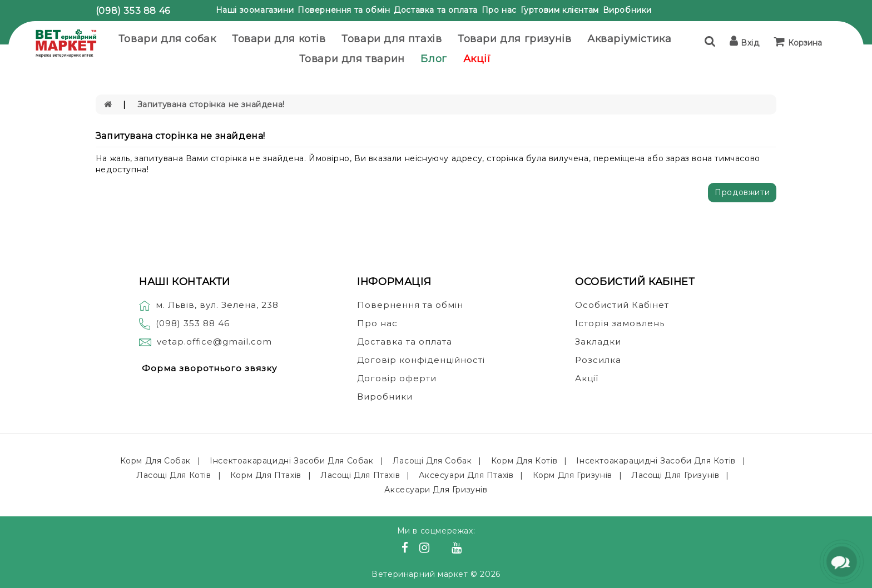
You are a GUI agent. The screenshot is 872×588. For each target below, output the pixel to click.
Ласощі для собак (432, 461)
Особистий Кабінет (622, 305)
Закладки (598, 342)
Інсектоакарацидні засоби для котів (656, 461)
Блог (433, 59)
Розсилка (598, 360)
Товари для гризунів (514, 39)
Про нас (499, 10)
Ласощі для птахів (360, 475)
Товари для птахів (392, 39)
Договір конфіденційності (421, 360)
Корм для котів (524, 461)
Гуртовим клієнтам (560, 10)
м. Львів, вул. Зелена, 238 (209, 305)
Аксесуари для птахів (466, 475)
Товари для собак (167, 39)
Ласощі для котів (174, 475)
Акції (477, 59)
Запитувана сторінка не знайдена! (211, 104)
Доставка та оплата (436, 10)
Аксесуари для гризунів (436, 490)
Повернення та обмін (344, 10)
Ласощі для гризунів (675, 475)
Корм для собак (155, 461)
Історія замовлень (620, 323)
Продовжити (742, 192)
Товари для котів (279, 39)
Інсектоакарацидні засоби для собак (291, 461)
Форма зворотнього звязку (209, 368)
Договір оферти (397, 378)
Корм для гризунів (573, 475)
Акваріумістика (629, 39)
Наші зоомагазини (255, 10)
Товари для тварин (352, 59)
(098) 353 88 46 (133, 11)
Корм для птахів (266, 475)
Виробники (627, 10)
